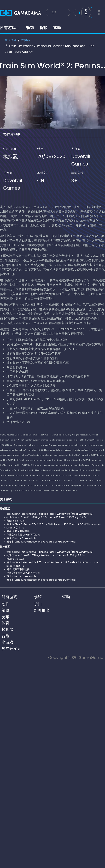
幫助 (57, 28)
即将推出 (42, 610)
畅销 (30, 28)
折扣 (43, 28)
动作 (6, 604)
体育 (6, 623)
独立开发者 (11, 648)
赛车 (6, 617)
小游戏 (7, 642)
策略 (6, 610)
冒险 (6, 636)
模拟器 (25, 40)
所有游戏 (10, 28)
